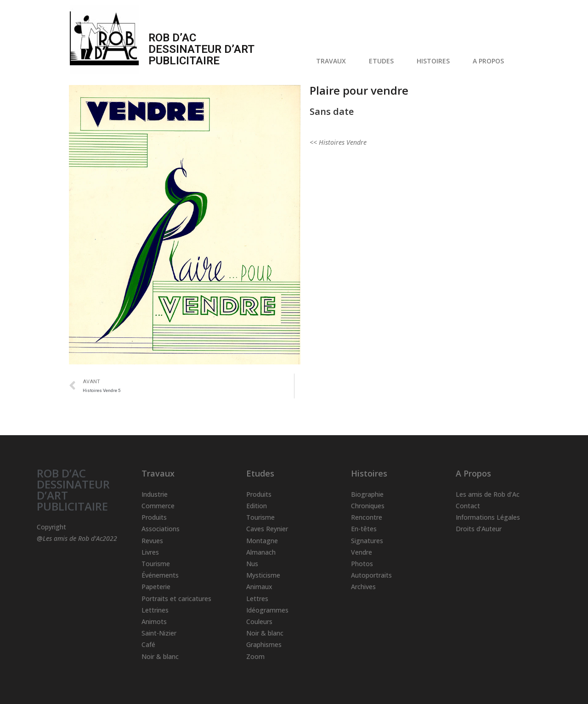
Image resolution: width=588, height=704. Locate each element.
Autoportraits (371, 575)
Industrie (155, 494)
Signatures (367, 541)
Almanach (261, 552)
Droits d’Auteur (479, 529)
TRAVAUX (333, 61)
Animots (154, 622)
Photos (362, 564)
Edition (257, 506)
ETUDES (384, 61)
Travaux (158, 473)
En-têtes (364, 529)
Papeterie (156, 587)
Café (148, 644)
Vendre (362, 552)
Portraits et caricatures (176, 599)
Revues (152, 541)
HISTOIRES (435, 61)
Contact (468, 506)
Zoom (255, 656)
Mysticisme (263, 575)
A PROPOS (491, 61)
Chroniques (368, 506)
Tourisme (156, 564)
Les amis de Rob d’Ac (488, 494)
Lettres (257, 599)
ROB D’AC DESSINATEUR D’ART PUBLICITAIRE (73, 490)
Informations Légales (488, 517)
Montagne (262, 541)
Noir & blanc (160, 656)
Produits (154, 517)
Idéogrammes (267, 610)
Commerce (158, 506)
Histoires (369, 473)
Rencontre (367, 517)
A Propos (473, 473)
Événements (160, 575)
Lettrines (155, 610)
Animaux (259, 587)
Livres (150, 552)
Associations (161, 529)
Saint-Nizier (159, 633)
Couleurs (259, 622)
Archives (363, 587)
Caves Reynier (267, 529)
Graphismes (264, 644)
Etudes (260, 473)
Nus (252, 564)
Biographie (367, 494)
